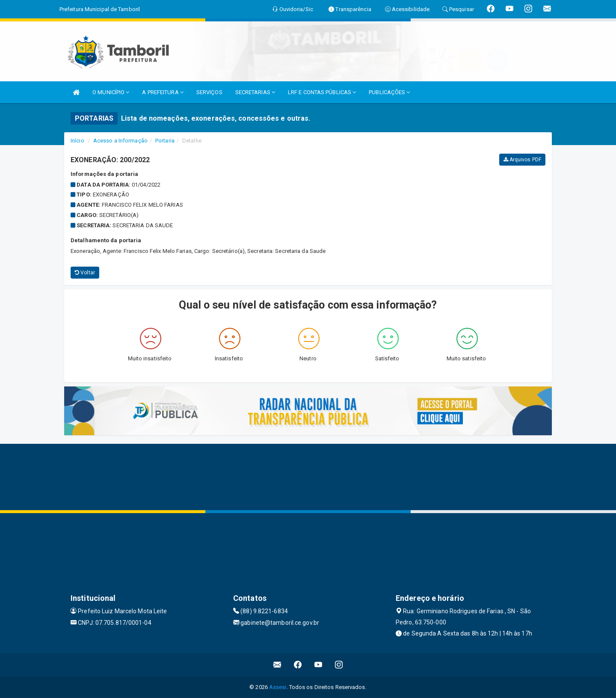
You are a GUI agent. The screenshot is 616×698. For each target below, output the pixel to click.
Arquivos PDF (522, 160)
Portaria (165, 141)
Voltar (85, 273)
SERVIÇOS (209, 92)
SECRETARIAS (255, 92)
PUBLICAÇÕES (389, 92)
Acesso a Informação (120, 141)
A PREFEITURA (163, 92)
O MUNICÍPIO (111, 92)
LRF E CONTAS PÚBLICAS (322, 92)
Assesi (278, 687)
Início (77, 141)
